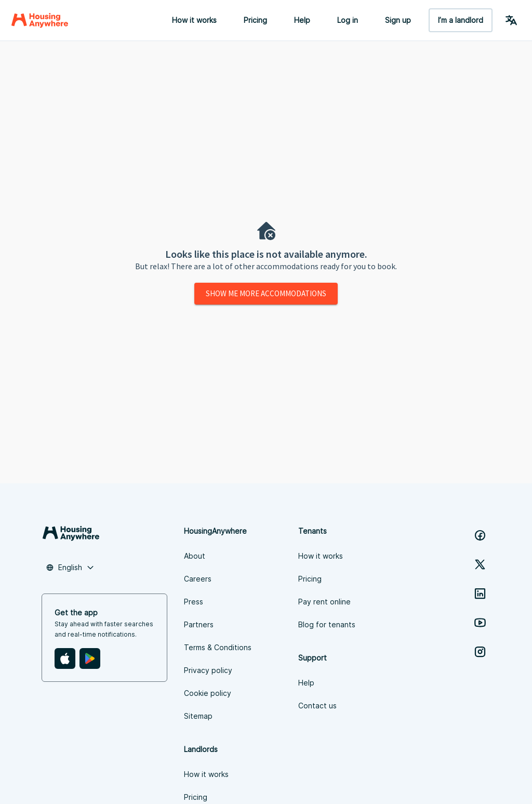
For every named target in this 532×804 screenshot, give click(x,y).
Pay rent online (324, 602)
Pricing (255, 20)
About (195, 556)
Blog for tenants (327, 624)
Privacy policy (208, 670)
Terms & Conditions (218, 647)
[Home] (40, 20)
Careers (198, 579)
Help (302, 20)
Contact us (317, 706)
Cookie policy (208, 693)
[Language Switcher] (511, 20)
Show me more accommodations (266, 293)
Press (194, 602)
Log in (348, 20)
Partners (199, 624)
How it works (194, 20)
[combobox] (70, 568)
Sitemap (198, 716)
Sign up (398, 20)
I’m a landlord (461, 20)
